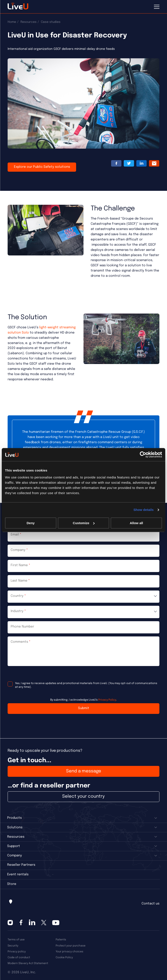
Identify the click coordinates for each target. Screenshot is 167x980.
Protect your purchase (71, 946)
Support (14, 846)
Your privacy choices (69, 952)
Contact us (150, 904)
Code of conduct (19, 957)
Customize (84, 523)
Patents (61, 940)
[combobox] (83, 597)
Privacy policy (17, 952)
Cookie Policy (64, 957)
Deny (31, 523)
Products (14, 818)
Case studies (51, 22)
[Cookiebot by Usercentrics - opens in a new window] (143, 455)
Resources (28, 22)
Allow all (136, 523)
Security (13, 946)
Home (12, 22)
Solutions (15, 827)
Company (15, 856)
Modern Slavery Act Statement (28, 963)
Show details (144, 510)
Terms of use (16, 940)
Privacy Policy (107, 700)
